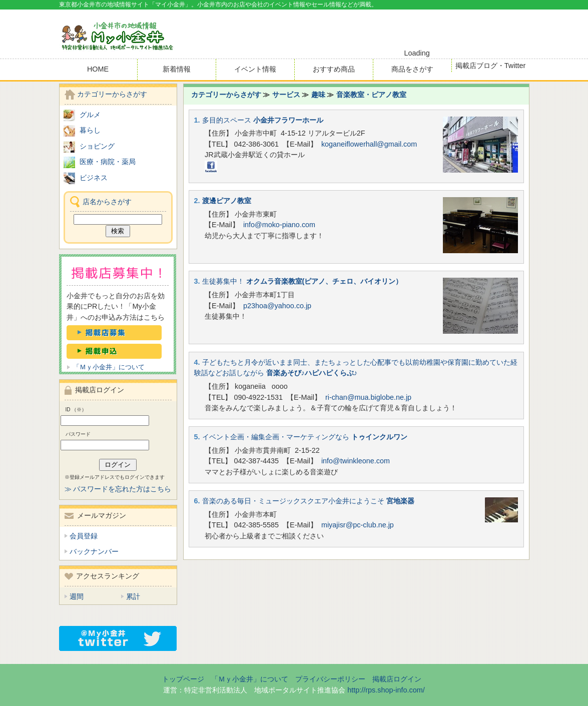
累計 (133, 596)
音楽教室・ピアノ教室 (371, 95)
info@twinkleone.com (356, 461)
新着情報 (177, 69)
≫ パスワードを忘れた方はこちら (118, 489)
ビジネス (94, 178)
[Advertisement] (412, 30)
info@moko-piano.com (279, 225)
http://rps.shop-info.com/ (386, 690)
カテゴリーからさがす (226, 95)
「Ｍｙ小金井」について (109, 367)
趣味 (318, 95)
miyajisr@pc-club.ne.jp (358, 525)
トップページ (183, 679)
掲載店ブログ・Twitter (490, 66)
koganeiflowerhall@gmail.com (369, 144)
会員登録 (84, 536)
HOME (98, 69)
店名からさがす (107, 202)
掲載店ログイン (397, 679)
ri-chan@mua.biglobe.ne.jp (368, 397)
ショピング (97, 146)
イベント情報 (255, 69)
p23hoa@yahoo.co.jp (277, 306)
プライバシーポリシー (330, 679)
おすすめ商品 (334, 69)
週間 (77, 596)
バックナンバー (94, 551)
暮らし (90, 130)
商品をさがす (412, 69)
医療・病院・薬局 (108, 162)
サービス (286, 95)
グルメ (90, 115)
